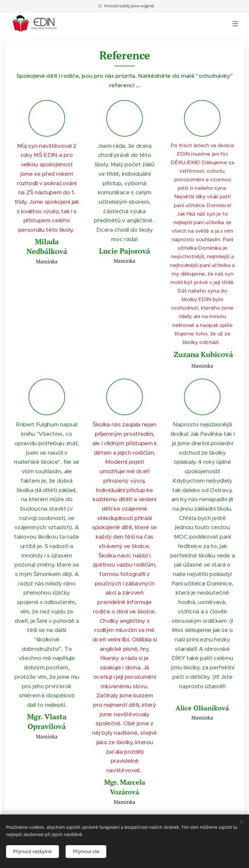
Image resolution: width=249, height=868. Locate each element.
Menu (235, 24)
